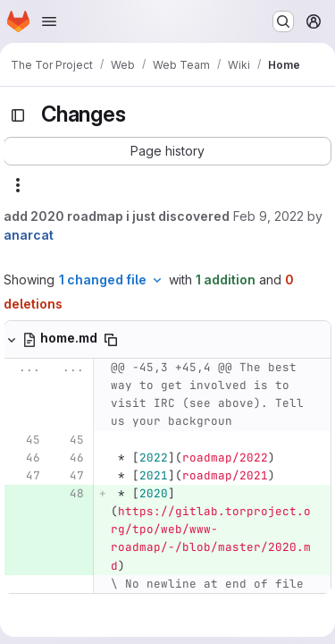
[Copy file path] (111, 340)
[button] (167, 151)
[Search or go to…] (283, 21)
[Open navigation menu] (49, 21)
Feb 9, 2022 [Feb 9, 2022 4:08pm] (268, 216)
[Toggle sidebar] (18, 115)
